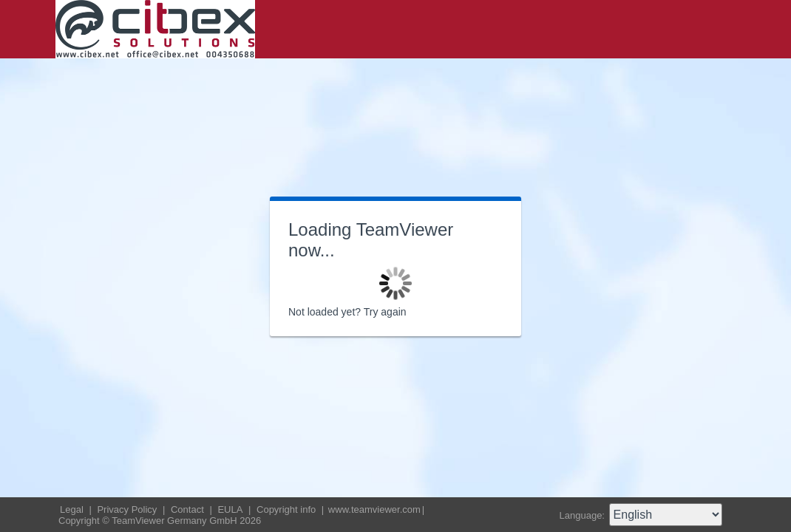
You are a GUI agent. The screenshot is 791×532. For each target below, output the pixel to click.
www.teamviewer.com (374, 509)
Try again (385, 312)
